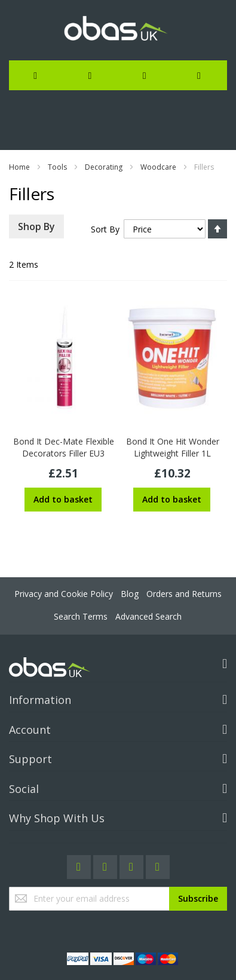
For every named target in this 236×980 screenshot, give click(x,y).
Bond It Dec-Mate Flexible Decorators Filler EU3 (64, 447)
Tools (57, 167)
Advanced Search (148, 616)
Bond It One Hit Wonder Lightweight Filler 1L (173, 447)
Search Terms (81, 616)
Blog (130, 594)
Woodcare (158, 167)
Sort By (105, 229)
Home (19, 167)
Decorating (104, 167)
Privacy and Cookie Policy (64, 594)
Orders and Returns (184, 594)
